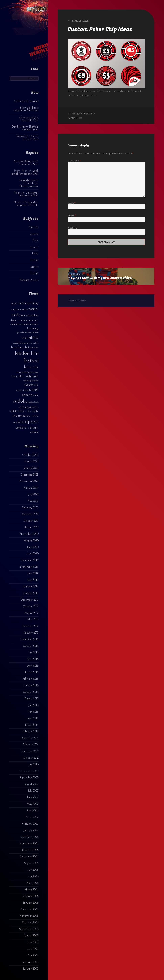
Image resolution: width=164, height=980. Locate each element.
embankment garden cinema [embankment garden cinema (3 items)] (24, 324)
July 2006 (33, 870)
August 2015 (31, 699)
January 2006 (31, 903)
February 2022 (30, 508)
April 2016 (33, 666)
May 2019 (33, 580)
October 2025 (30, 455)
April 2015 (33, 719)
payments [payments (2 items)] (35, 372)
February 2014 (30, 745)
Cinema (34, 234)
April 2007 (33, 811)
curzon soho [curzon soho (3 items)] (25, 315)
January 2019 (31, 587)
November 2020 (29, 534)
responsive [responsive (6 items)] (31, 385)
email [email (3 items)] (29, 320)
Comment (74, 161)
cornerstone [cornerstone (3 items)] (22, 309)
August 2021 (32, 528)
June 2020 (33, 547)
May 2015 (33, 712)
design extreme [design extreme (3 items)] (18, 320)
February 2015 (30, 732)
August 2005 (31, 936)
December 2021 (30, 514)
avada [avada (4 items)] (14, 304)
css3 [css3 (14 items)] (15, 315)
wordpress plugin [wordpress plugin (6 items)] (27, 428)
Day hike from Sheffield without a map (25, 128)
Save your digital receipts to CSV (29, 119)
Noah (17, 161)
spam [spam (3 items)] (36, 395)
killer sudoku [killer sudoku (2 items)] (34, 343)
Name (72, 203)
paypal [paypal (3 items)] (15, 376)
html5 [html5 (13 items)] (34, 338)
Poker (35, 254)
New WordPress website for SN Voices (26, 109)
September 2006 (29, 857)
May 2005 (33, 956)
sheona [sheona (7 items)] (27, 395)
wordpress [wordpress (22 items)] (28, 422)
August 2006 (31, 863)
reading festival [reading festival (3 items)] (31, 381)
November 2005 (29, 916)
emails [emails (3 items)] (35, 320)
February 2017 (30, 626)
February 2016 (30, 679)
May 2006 (33, 883)
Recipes (34, 260)
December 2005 (29, 910)
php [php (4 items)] (36, 376)
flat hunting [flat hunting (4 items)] (32, 328)
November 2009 (29, 771)
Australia (34, 227)
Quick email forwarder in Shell (29, 163)
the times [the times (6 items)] (19, 416)
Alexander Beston (29, 180)
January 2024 (31, 468)
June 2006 (33, 877)
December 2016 (30, 639)
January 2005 (31, 969)
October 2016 (31, 646)
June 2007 (33, 797)
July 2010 (33, 765)
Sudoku (34, 273)
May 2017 (33, 620)
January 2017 (31, 633)
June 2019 (33, 574)
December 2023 (29, 475)
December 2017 (30, 600)
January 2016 (31, 686)
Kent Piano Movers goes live (29, 185)
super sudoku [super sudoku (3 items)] (32, 411)
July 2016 (33, 653)
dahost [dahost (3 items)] (35, 315)
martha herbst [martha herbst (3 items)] (23, 372)
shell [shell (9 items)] (35, 390)
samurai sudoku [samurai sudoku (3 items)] (24, 390)
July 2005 (33, 942)
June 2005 (33, 949)
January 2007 (31, 830)
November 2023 (29, 481)
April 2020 (33, 554)
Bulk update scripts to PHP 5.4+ (28, 204)
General (34, 247)
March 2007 (31, 817)
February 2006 (30, 896)
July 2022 (33, 494)
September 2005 (29, 929)
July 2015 (33, 705)
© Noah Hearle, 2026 (77, 301)
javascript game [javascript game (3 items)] (20, 343)
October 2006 (30, 850)
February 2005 (30, 962)
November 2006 (29, 844)
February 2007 (30, 824)
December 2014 (30, 738)
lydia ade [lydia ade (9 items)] (31, 367)
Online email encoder (26, 101)
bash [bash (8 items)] (22, 303)
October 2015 (31, 692)
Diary (35, 241)
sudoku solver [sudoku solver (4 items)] (17, 411)
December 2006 (29, 837)
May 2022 (33, 501)
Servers (34, 267)
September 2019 (29, 567)
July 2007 (33, 791)
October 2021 (31, 521)
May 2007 (33, 804)
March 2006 (31, 890)
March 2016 (32, 672)
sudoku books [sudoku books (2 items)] (33, 402)
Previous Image (80, 21)
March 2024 (32, 462)
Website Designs (29, 280)
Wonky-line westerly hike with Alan (28, 138)
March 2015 (32, 725)
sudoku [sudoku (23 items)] (20, 401)
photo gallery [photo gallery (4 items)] (26, 376)
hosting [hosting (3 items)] (25, 338)
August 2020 (31, 541)
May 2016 (33, 659)
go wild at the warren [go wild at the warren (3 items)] (28, 333)
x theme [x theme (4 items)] (34, 432)
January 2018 (31, 593)
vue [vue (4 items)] (15, 422)
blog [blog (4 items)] (13, 309)
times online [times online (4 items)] (32, 416)
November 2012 (29, 751)
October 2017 (31, 607)
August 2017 (32, 613)
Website (72, 228)
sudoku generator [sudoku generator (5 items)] (29, 407)
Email (72, 215)
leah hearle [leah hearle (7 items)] (19, 347)
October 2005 (30, 923)
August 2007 (31, 784)
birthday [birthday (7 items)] (33, 303)
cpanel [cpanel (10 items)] (33, 309)
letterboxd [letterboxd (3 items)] (33, 348)
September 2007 (29, 778)
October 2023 (30, 488)
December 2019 (30, 560)
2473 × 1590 (76, 118)
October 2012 (31, 758)
